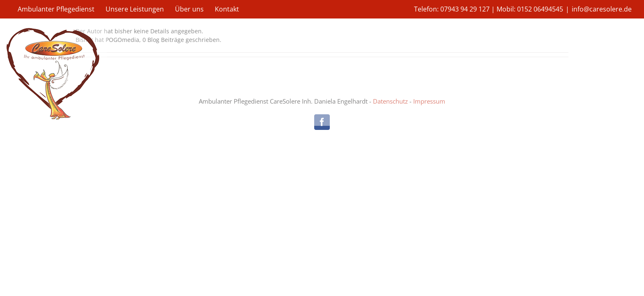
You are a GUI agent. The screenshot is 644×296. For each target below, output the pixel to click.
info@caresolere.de (602, 9)
